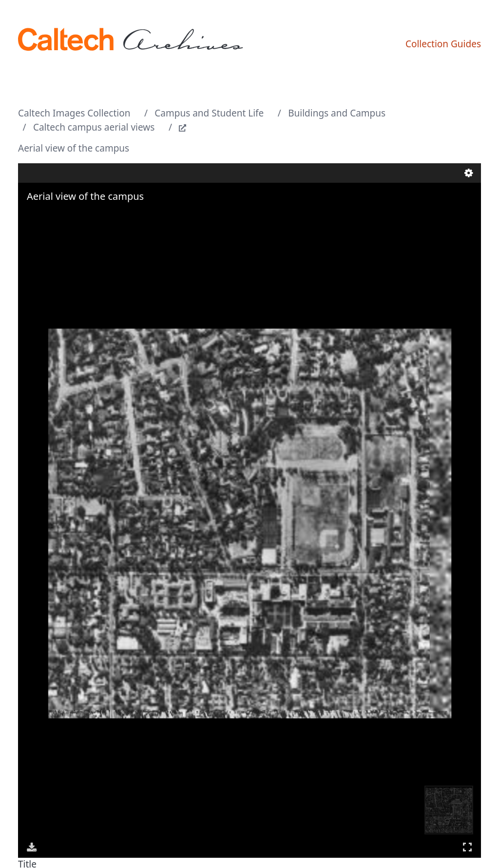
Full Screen (467, 847)
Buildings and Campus (337, 113)
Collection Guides (443, 44)
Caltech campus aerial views (94, 127)
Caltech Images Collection (74, 113)
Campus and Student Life (209, 113)
